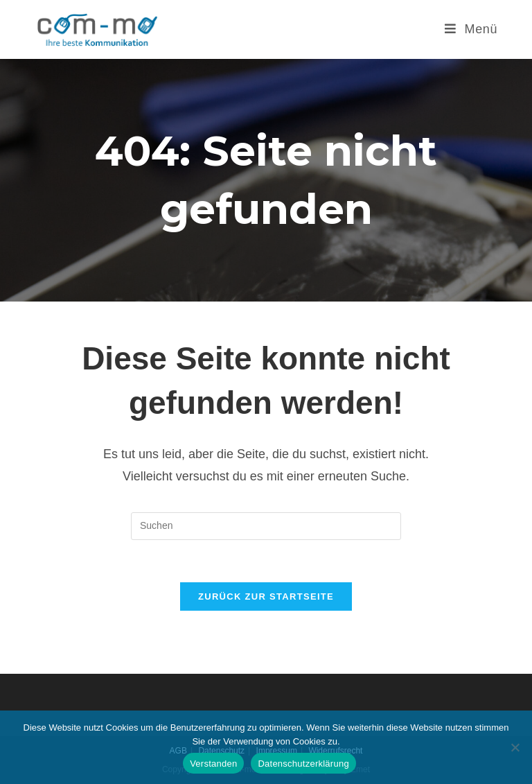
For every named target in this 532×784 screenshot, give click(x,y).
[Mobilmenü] (466, 29)
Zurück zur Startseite (266, 596)
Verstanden (213, 764)
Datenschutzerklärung (303, 764)
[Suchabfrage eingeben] (266, 526)
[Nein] (515, 747)
